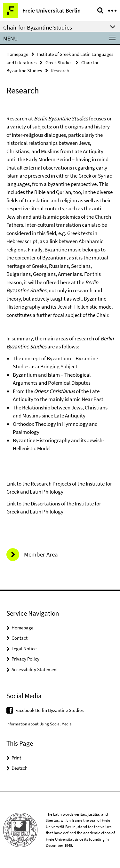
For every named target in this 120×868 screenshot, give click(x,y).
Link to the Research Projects (39, 484)
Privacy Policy (25, 659)
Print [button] (16, 758)
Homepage (17, 54)
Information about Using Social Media (39, 724)
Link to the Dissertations (33, 504)
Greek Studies (59, 62)
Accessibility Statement (35, 669)
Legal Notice (24, 649)
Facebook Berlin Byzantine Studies (49, 710)
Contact (20, 638)
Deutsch (20, 768)
